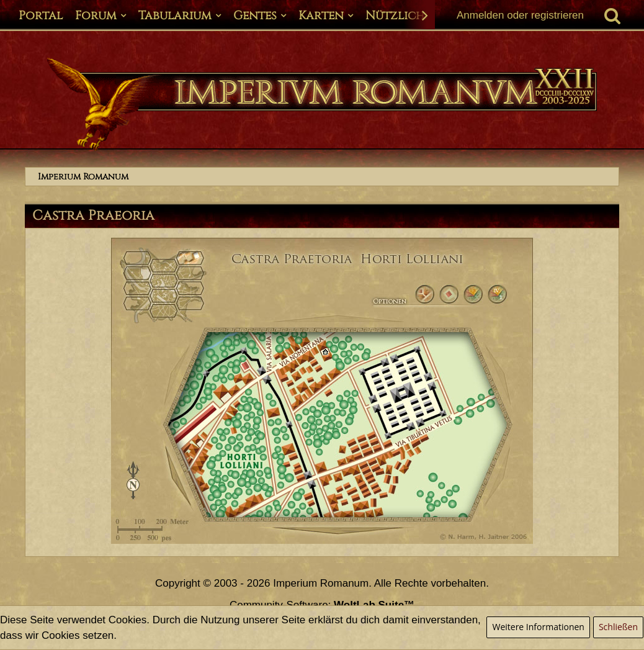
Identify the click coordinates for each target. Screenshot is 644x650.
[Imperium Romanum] (322, 104)
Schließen (618, 627)
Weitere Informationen (538, 627)
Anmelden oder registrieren (520, 15)
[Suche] (612, 16)
